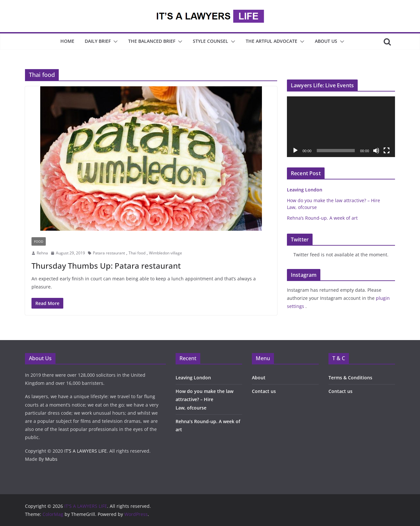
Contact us (264, 391)
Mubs (51, 459)
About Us (326, 41)
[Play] (295, 151)
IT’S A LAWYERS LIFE (86, 451)
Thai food (137, 253)
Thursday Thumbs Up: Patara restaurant (106, 266)
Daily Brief (98, 41)
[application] (341, 127)
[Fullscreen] (387, 151)
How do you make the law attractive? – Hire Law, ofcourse (204, 399)
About (259, 378)
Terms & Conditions (350, 378)
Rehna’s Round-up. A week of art (322, 218)
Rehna (42, 253)
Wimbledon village (166, 253)
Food (39, 241)
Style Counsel (210, 41)
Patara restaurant (109, 253)
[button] (114, 42)
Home (67, 41)
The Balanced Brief (152, 41)
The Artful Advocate (272, 41)
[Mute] (376, 151)
